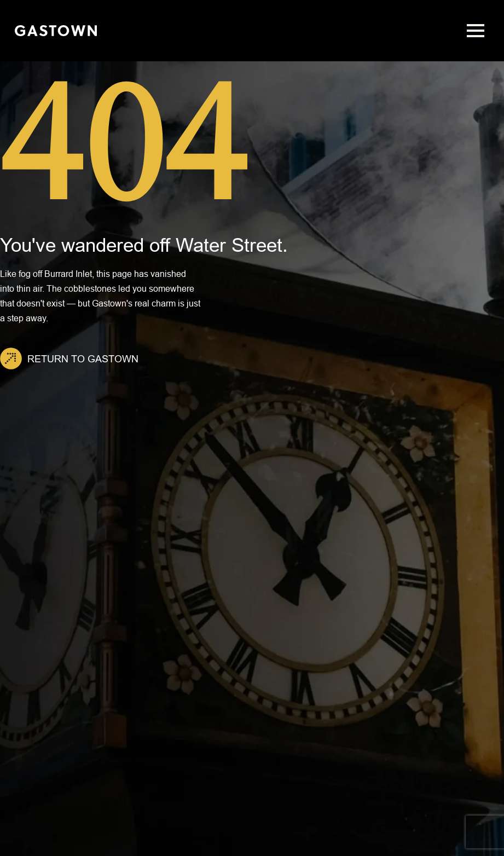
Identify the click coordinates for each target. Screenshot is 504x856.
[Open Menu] (476, 31)
